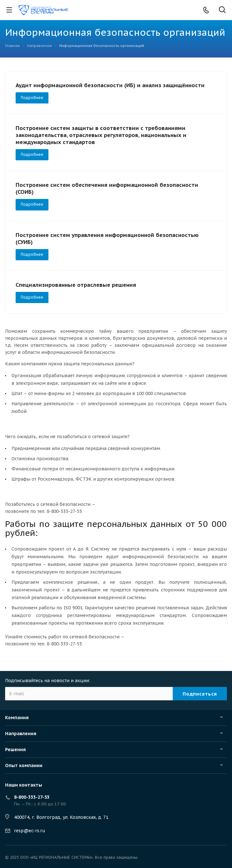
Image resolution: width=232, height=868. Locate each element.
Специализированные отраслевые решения (76, 285)
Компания (17, 718)
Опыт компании (24, 765)
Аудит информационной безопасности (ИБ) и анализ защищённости (110, 85)
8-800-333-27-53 (32, 797)
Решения (15, 750)
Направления (21, 734)
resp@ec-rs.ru (30, 831)
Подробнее (32, 98)
